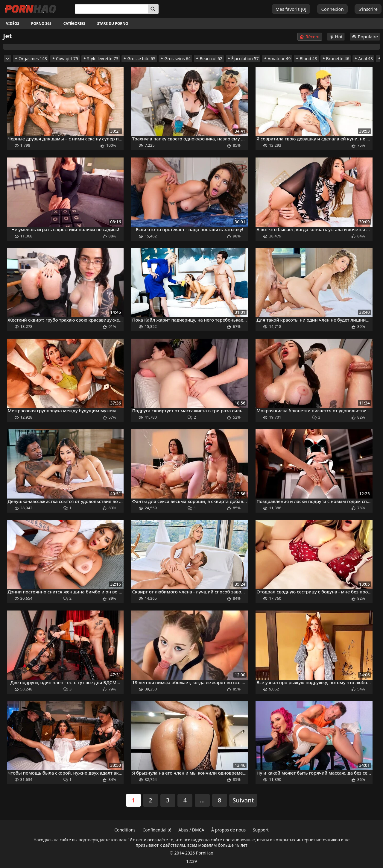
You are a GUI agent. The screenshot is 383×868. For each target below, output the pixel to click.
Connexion (332, 9)
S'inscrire (368, 9)
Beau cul (209, 59)
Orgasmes (31, 59)
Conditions (125, 830)
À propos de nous (228, 830)
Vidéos (13, 24)
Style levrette (101, 59)
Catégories (74, 24)
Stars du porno (113, 24)
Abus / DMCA (191, 830)
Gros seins (175, 59)
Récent (310, 37)
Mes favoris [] (291, 9)
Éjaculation (243, 59)
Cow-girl (65, 59)
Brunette (336, 59)
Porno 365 (41, 24)
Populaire (365, 37)
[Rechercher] (153, 9)
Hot (336, 37)
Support (261, 830)
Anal (363, 59)
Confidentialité (157, 830)
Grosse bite (139, 59)
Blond (306, 59)
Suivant (243, 800)
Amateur (277, 59)
